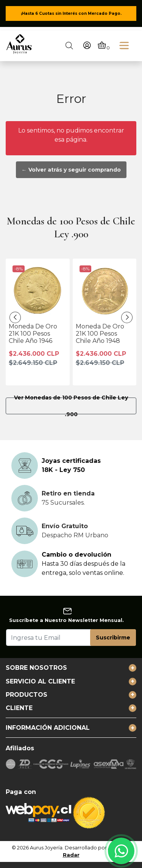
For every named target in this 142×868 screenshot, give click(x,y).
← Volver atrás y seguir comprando (71, 170)
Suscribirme (113, 638)
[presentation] (15, 317)
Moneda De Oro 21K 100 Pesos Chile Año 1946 (33, 334)
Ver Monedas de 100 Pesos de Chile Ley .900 (71, 406)
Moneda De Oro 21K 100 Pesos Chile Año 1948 (100, 334)
